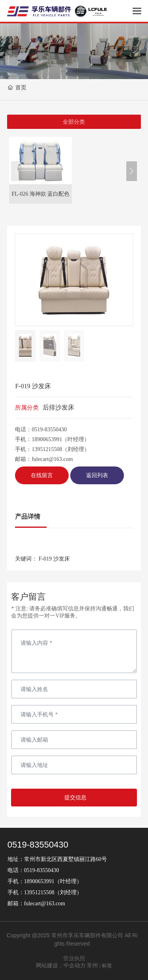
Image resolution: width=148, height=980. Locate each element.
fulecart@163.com (52, 459)
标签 (107, 966)
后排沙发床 (58, 407)
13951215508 (47, 449)
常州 (92, 966)
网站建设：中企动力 (61, 966)
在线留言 (42, 475)
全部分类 (74, 122)
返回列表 (97, 475)
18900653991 (47, 439)
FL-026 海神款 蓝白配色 (40, 194)
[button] (132, 171)
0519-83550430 (49, 430)
